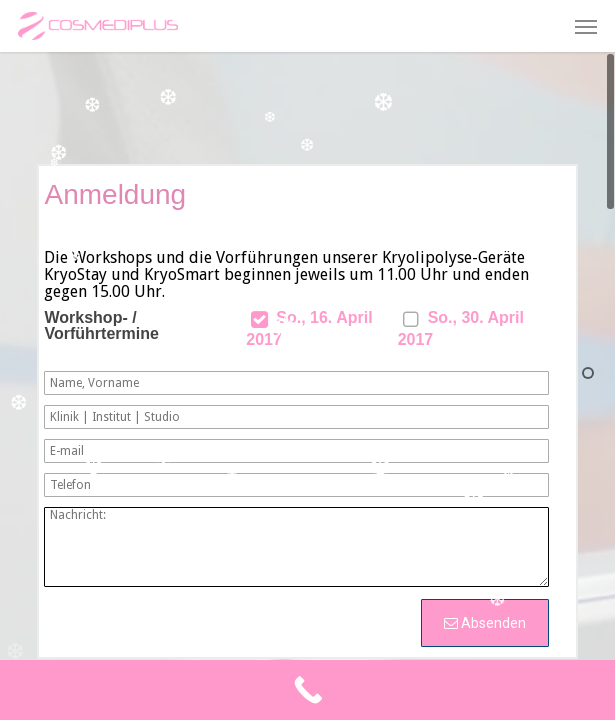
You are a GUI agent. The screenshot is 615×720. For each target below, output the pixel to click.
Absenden (485, 623)
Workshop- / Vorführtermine (101, 326)
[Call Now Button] (307, 690)
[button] (586, 26)
